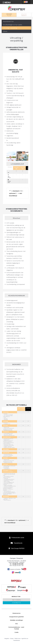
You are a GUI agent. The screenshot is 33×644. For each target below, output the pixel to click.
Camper (12, 639)
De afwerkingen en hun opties (13, 25)
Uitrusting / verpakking (10, 28)
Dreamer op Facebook (14, 569)
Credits (16, 632)
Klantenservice (17, 613)
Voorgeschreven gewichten (16, 617)
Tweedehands (16, 640)
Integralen (7, 639)
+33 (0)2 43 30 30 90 (18, 564)
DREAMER (9, 15)
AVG (16, 624)
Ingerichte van (25, 639)
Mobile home (18, 639)
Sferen (5, 31)
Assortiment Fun (8, 21)
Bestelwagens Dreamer (16, 8)
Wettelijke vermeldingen (16, 620)
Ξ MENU (7, 2)
